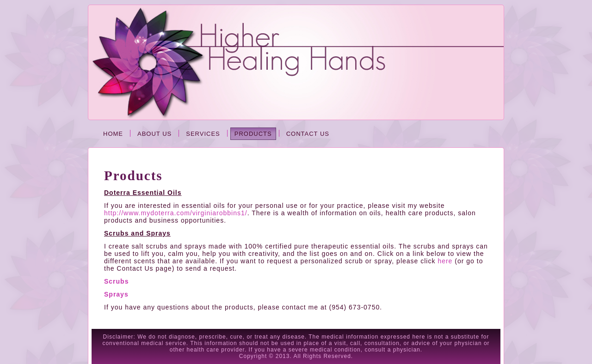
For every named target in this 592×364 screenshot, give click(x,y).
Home (113, 134)
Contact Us (308, 134)
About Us (154, 134)
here (445, 261)
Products (253, 134)
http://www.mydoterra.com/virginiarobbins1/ (176, 213)
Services (203, 134)
